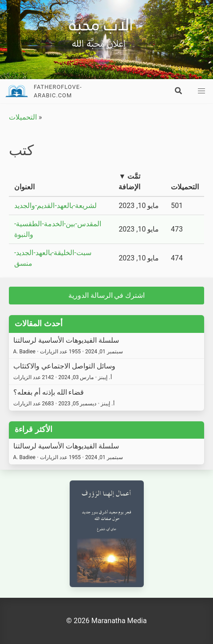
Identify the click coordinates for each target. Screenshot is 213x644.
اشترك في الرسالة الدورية (107, 295)
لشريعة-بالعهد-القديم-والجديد (55, 206)
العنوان (24, 187)
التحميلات (23, 117)
